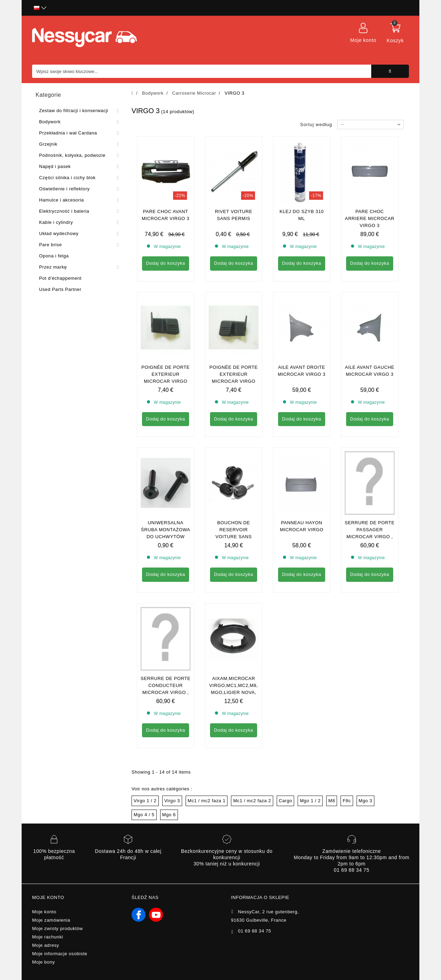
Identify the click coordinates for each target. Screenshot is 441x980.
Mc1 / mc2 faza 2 (252, 801)
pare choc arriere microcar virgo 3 (370, 218)
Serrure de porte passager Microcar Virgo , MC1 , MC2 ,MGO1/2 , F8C (370, 537)
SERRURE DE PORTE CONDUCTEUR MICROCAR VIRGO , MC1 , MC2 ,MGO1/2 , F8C (166, 692)
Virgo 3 (172, 801)
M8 (332, 801)
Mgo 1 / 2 (310, 801)
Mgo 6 (169, 815)
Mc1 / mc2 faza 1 (207, 801)
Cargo (285, 801)
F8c (347, 801)
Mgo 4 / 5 (144, 815)
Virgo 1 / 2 (145, 801)
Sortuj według (316, 125)
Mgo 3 (365, 801)
